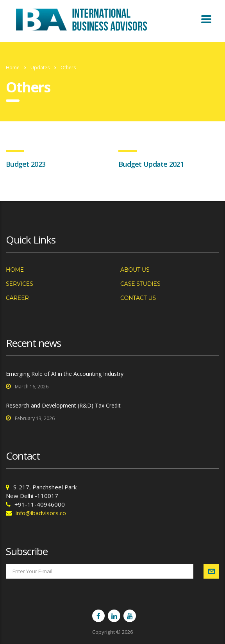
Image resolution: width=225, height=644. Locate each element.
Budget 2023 (26, 164)
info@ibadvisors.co (41, 513)
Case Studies (140, 284)
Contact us (138, 298)
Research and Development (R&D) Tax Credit (63, 405)
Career (17, 298)
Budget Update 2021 (151, 164)
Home (13, 68)
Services (20, 284)
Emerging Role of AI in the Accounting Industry (65, 374)
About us (135, 270)
